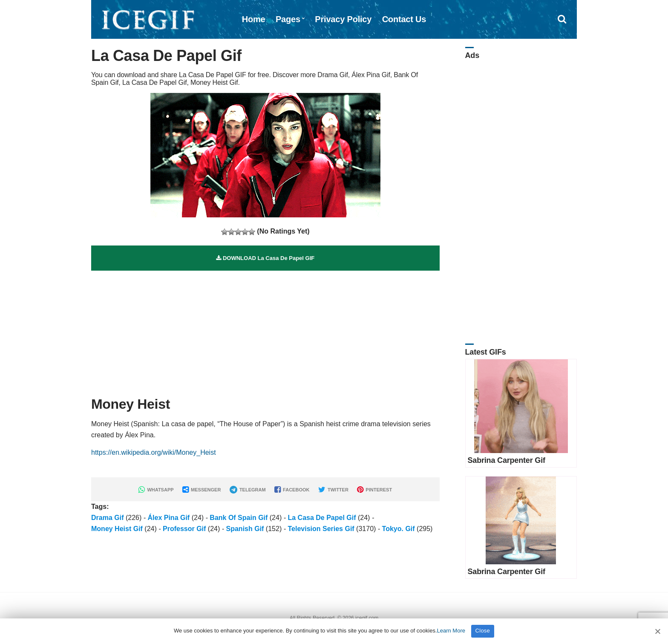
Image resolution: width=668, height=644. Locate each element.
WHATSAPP (156, 490)
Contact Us (404, 19)
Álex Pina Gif (169, 518)
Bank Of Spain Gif (239, 518)
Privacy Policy (343, 19)
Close (483, 631)
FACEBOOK (292, 490)
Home (254, 19)
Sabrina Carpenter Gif (507, 460)
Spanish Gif (245, 529)
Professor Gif (184, 529)
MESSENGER (202, 490)
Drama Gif (107, 518)
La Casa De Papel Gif (322, 518)
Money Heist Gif (117, 529)
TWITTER (333, 490)
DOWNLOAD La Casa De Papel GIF (265, 258)
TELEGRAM (248, 490)
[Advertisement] (265, 330)
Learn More (451, 631)
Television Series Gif (321, 529)
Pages (288, 19)
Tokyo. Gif (399, 529)
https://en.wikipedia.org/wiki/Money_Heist (154, 452)
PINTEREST (374, 490)
